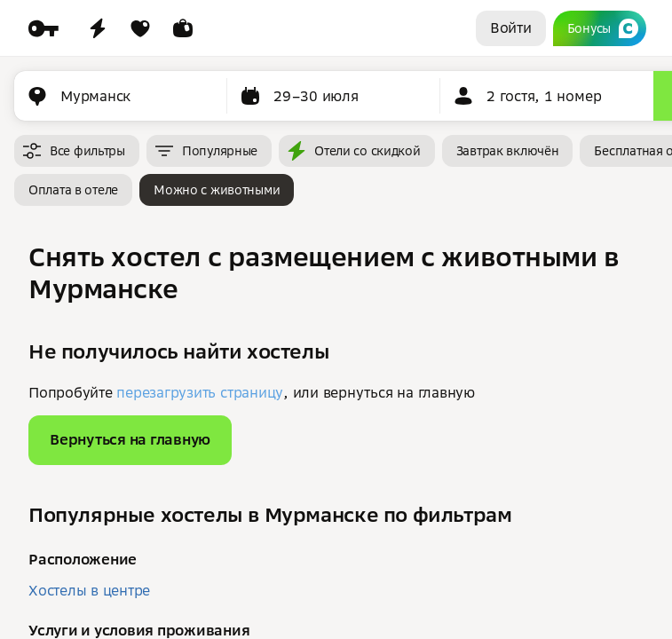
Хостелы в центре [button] (89, 590)
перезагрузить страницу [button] (200, 392)
